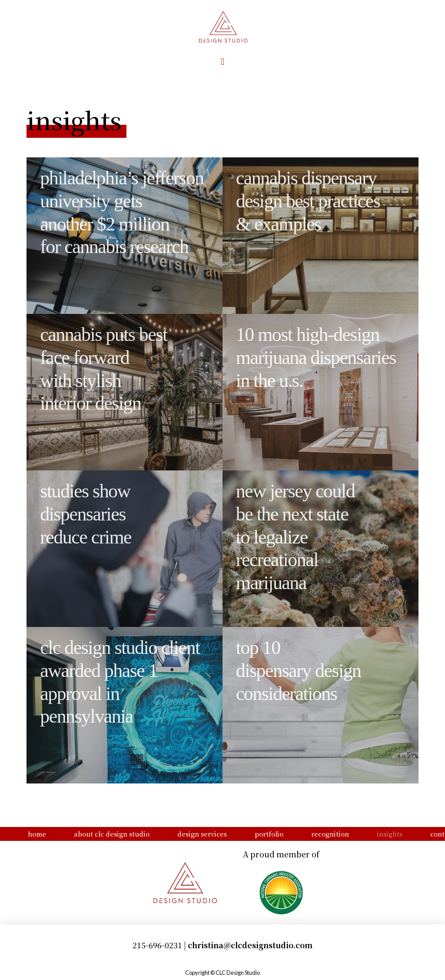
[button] (222, 62)
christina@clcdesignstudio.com (250, 945)
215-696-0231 (157, 945)
